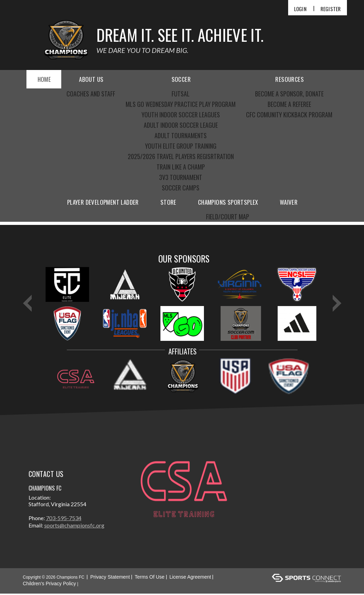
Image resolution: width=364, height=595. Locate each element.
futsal (181, 94)
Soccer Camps (181, 188)
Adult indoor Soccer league (181, 125)
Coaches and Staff (91, 94)
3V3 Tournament (181, 177)
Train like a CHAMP (181, 167)
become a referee (289, 104)
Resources (290, 79)
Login (300, 9)
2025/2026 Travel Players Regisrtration (181, 156)
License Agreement (190, 578)
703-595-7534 (64, 519)
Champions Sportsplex (228, 202)
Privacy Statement (110, 578)
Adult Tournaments (181, 135)
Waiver (289, 202)
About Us (91, 79)
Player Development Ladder (103, 202)
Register (331, 9)
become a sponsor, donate (289, 94)
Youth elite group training (181, 146)
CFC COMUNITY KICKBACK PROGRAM (289, 115)
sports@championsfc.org (74, 527)
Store (168, 202)
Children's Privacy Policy (50, 585)
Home (44, 79)
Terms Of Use (150, 578)
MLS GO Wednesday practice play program (181, 104)
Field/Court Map (228, 217)
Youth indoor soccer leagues (181, 115)
